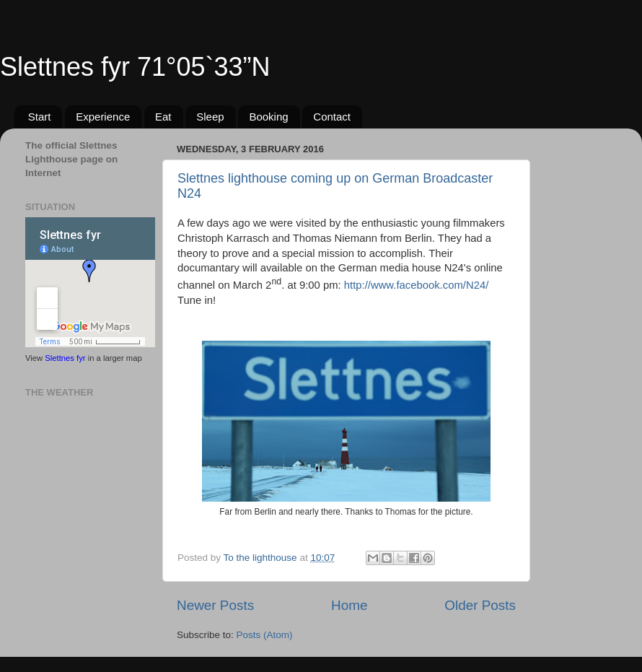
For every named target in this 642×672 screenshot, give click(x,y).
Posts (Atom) (265, 635)
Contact (332, 117)
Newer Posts (215, 605)
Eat (163, 117)
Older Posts (480, 605)
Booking (268, 117)
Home (349, 605)
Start (40, 117)
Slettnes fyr (65, 358)
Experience (103, 117)
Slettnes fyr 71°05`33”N (135, 67)
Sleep (210, 117)
